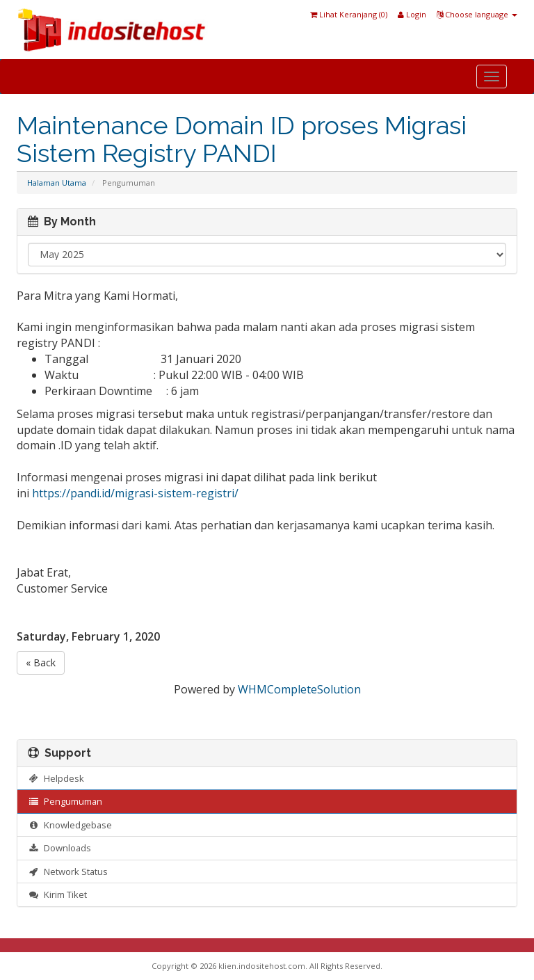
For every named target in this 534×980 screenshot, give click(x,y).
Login (412, 14)
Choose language (477, 14)
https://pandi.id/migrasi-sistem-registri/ (135, 493)
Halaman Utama (57, 183)
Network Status (68, 871)
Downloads (59, 848)
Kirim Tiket (57, 894)
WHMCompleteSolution (299, 689)
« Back (41, 662)
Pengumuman (65, 801)
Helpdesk (56, 778)
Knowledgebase (70, 825)
